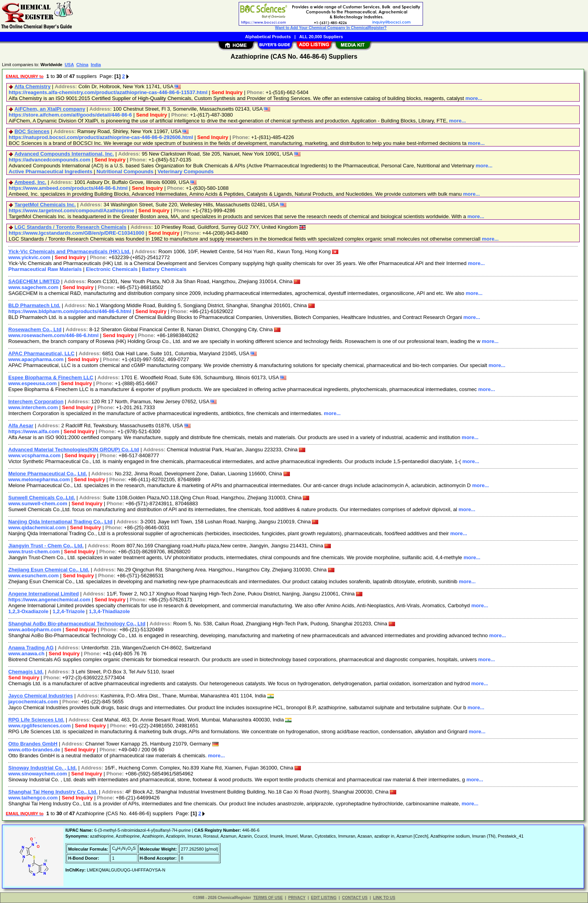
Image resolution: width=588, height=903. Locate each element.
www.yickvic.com (29, 257)
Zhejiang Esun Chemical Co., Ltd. (49, 570)
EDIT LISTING (324, 898)
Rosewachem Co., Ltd (35, 329)
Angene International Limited (44, 594)
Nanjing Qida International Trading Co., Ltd (60, 522)
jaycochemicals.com (33, 702)
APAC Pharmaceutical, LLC (41, 353)
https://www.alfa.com (34, 431)
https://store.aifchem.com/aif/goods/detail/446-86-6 (70, 115)
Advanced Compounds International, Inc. (64, 154)
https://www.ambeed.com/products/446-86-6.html (68, 188)
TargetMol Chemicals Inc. (45, 205)
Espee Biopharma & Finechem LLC (51, 377)
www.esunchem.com (33, 576)
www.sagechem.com (33, 287)
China (83, 65)
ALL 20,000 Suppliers (321, 37)
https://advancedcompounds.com (49, 160)
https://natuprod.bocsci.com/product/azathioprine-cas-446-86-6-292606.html (101, 137)
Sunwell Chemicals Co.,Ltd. (42, 498)
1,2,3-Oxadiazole (28, 611)
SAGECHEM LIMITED (34, 281)
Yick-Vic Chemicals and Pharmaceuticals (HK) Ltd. (70, 251)
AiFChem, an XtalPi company (50, 109)
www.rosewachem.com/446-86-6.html (53, 335)
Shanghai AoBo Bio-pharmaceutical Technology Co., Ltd (77, 624)
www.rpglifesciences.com (39, 726)
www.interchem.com (33, 407)
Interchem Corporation (36, 401)
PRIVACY (297, 898)
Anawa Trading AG (31, 648)
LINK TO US (384, 898)
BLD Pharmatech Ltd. (34, 305)
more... (474, 98)
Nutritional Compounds (125, 172)
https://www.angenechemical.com (49, 600)
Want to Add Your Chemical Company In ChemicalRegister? (331, 28)
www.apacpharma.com (36, 359)
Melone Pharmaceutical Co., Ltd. (48, 474)
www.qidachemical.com (37, 528)
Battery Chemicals (164, 269)
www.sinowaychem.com (38, 774)
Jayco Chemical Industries (41, 696)
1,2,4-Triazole (69, 611)
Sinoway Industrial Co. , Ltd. (43, 768)
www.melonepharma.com (39, 479)
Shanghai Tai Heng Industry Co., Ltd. (53, 792)
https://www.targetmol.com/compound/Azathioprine (71, 210)
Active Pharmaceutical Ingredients (50, 172)
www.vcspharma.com (34, 455)
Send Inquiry (227, 92)
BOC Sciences (32, 131)
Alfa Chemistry (33, 86)
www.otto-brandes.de (34, 750)
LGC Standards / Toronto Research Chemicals (70, 227)
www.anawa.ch (26, 654)
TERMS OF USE (268, 898)
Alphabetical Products (268, 37)
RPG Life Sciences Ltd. (36, 720)
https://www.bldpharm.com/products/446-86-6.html (70, 311)
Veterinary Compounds (185, 172)
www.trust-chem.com (34, 552)
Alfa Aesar (21, 426)
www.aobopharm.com (35, 630)
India (96, 65)
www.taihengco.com (33, 798)
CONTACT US (355, 898)
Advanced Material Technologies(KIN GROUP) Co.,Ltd (74, 450)
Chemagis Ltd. (26, 672)
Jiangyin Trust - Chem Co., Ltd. (46, 546)
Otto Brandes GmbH (33, 744)
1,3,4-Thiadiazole (109, 611)
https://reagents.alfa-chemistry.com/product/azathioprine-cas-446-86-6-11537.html (108, 92)
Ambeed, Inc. (31, 182)
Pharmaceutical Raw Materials (45, 269)
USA (69, 65)
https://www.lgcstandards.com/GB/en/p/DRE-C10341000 (76, 233)
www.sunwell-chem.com (38, 503)
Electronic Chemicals (112, 269)
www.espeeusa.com (32, 383)
